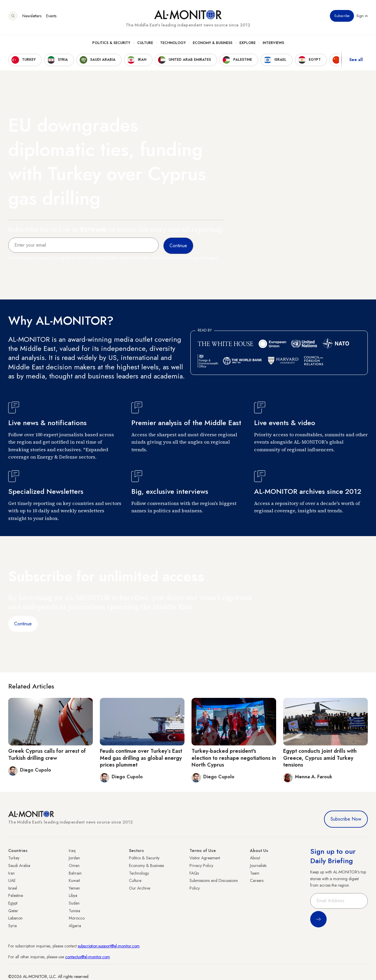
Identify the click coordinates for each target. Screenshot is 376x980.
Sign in (362, 17)
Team (255, 873)
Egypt (13, 903)
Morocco (77, 918)
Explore (247, 44)
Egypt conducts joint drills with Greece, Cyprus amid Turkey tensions (320, 758)
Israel (13, 888)
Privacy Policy (201, 866)
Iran (11, 873)
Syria (12, 926)
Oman (74, 866)
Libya (73, 895)
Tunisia (74, 911)
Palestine (16, 895)
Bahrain (75, 873)
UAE (12, 880)
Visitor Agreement (205, 858)
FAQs (194, 873)
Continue (23, 624)
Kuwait (74, 880)
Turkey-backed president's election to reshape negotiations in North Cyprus (234, 758)
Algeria (75, 926)
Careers (257, 880)
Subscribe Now (346, 819)
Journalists (258, 866)
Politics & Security (111, 44)
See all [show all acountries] (356, 61)
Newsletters (32, 17)
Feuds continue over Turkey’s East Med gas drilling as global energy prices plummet (141, 758)
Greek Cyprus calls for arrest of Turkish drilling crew (47, 754)
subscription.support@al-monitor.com (109, 946)
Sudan (74, 903)
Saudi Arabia (19, 866)
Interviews (273, 44)
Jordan (74, 858)
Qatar (13, 911)
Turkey (14, 858)
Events (51, 17)
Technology (173, 44)
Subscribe (342, 17)
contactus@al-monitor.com (88, 957)
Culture (145, 44)
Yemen (74, 888)
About (255, 858)
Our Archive (140, 888)
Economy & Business (213, 44)
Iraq (72, 851)
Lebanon (15, 918)
